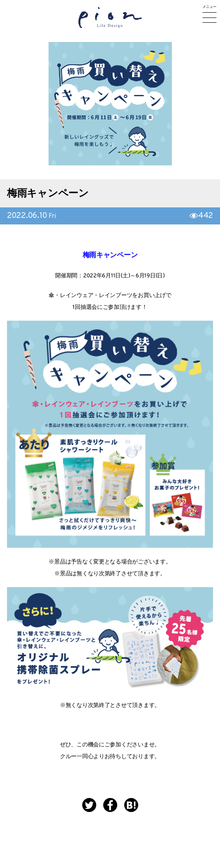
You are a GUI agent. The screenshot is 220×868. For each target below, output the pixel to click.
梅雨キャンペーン (48, 194)
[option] (110, 104)
